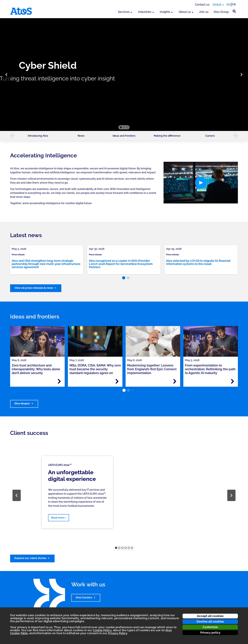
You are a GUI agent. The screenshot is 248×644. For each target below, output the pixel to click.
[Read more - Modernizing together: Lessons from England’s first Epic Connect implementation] (175, 381)
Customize (210, 627)
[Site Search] (234, 11)
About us (185, 12)
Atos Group (221, 12)
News (81, 136)
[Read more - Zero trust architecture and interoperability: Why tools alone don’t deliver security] (59, 381)
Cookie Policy (102, 630)
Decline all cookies (210, 621)
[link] (47, 260)
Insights (165, 12)
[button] (6, 75)
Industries (145, 12)
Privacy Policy (118, 633)
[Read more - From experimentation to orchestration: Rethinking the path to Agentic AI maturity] (232, 381)
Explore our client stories (30, 558)
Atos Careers (84, 597)
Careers (210, 136)
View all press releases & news (34, 288)
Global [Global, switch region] (217, 5)
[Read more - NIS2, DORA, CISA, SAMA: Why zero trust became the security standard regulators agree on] (117, 381)
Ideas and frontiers (124, 136)
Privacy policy (210, 632)
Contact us (202, 5)
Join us (204, 12)
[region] (124, 75)
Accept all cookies (210, 616)
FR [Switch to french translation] (234, 5)
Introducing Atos (38, 136)
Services (124, 12)
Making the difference (167, 136)
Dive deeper (22, 403)
